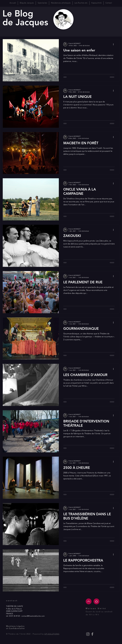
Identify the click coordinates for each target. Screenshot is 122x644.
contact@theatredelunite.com (33, 616)
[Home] (96, 601)
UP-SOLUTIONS (52, 634)
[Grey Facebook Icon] (92, 634)
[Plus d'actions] (114, 44)
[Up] (89, 601)
